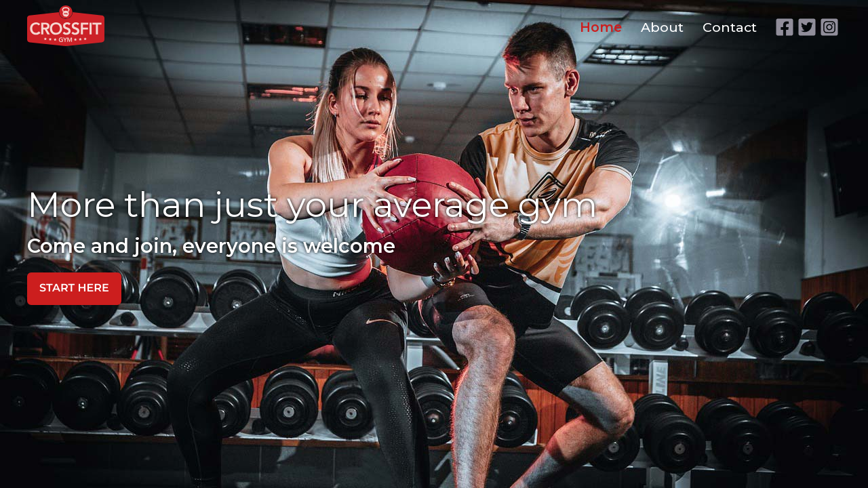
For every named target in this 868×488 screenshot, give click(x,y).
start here (74, 288)
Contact (730, 27)
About (662, 27)
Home (601, 27)
